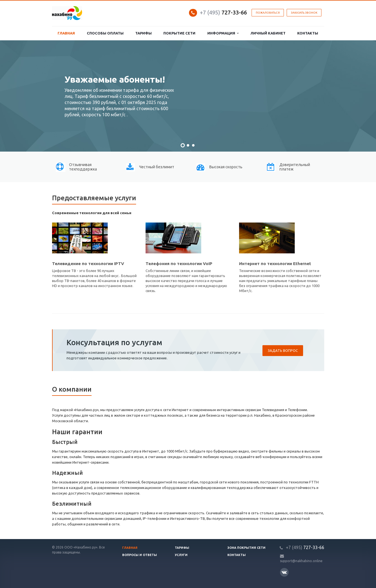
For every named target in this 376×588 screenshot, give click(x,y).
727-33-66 (223, 12)
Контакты (308, 33)
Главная (66, 33)
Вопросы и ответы (140, 555)
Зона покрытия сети (246, 548)
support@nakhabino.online (301, 561)
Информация (223, 33)
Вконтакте (284, 572)
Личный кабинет (268, 33)
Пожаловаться (268, 13)
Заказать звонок (304, 13)
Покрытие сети (179, 33)
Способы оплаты (105, 33)
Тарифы (143, 33)
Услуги (181, 555)
